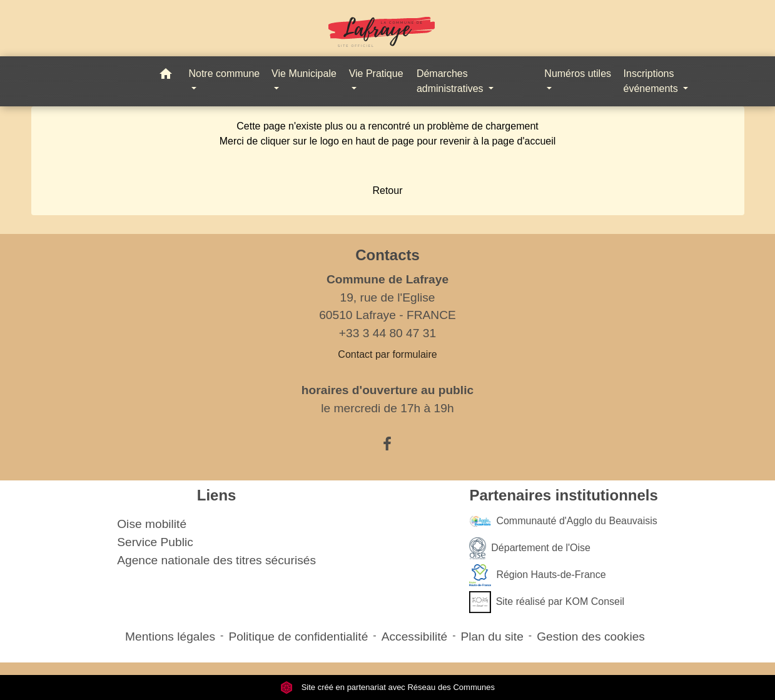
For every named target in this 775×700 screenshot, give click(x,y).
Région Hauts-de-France (537, 575)
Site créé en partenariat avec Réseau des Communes (387, 687)
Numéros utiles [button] (578, 74)
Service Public (155, 542)
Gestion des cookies (591, 637)
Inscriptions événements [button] (652, 81)
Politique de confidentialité (298, 637)
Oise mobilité (152, 524)
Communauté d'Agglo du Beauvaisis (563, 521)
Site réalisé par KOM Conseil (547, 602)
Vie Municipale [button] (304, 74)
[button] (166, 76)
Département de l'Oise (530, 548)
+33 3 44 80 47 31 (387, 333)
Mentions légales (170, 637)
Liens (217, 495)
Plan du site (492, 637)
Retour (387, 190)
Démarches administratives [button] (451, 81)
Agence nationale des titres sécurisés (216, 560)
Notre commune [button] (224, 74)
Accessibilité (415, 637)
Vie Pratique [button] (376, 74)
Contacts (387, 255)
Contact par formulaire (387, 354)
